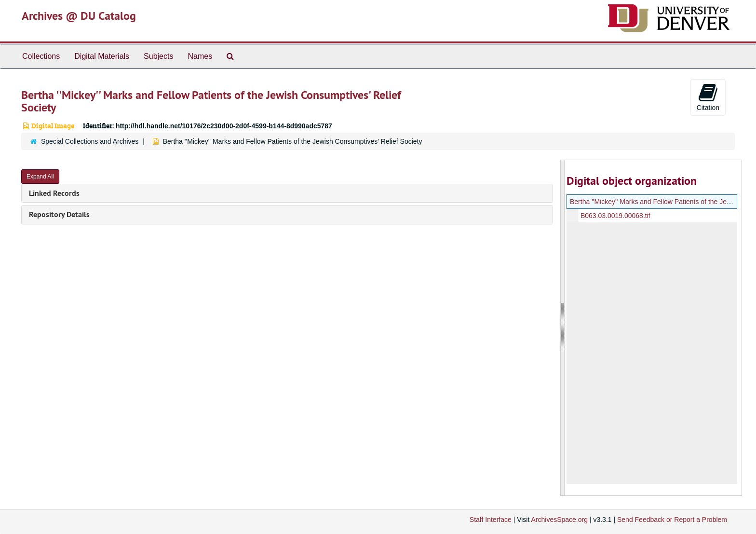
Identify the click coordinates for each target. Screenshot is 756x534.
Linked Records (54, 193)
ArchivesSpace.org (559, 520)
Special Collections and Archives (90, 141)
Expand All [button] (40, 177)
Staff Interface (491, 520)
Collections (41, 56)
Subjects (158, 56)
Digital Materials (102, 56)
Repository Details (59, 214)
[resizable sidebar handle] (563, 328)
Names (200, 56)
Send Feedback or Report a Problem (672, 520)
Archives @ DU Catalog (79, 16)
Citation (708, 97)
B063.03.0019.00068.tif (615, 216)
